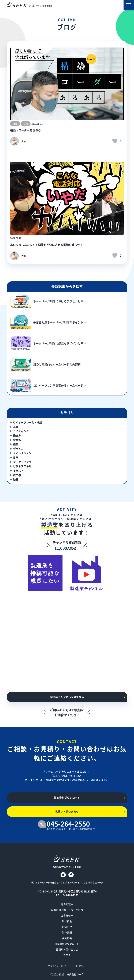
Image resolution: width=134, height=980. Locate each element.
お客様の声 (67, 915)
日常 (16, 457)
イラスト (18, 471)
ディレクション (22, 453)
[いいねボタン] (115, 141)
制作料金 (67, 921)
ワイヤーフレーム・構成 (27, 422)
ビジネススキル (22, 466)
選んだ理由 (67, 904)
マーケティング (22, 462)
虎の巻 (17, 475)
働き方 (17, 435)
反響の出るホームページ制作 (67, 910)
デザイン (18, 449)
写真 (16, 427)
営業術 (17, 440)
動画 (16, 479)
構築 (16, 444)
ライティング (21, 431)
